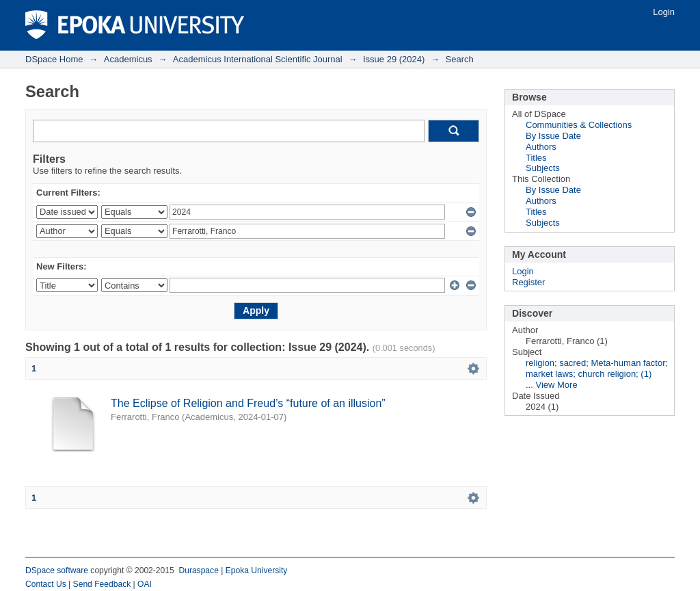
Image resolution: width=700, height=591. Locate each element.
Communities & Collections (579, 125)
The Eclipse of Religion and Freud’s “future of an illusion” (248, 403)
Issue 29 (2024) (394, 59)
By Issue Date (553, 136)
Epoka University (257, 570)
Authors (541, 147)
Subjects (543, 168)
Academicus (128, 59)
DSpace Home (54, 59)
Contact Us (46, 584)
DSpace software (57, 570)
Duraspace (198, 570)
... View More (552, 385)
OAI (145, 584)
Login (664, 12)
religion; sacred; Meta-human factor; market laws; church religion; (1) (597, 368)
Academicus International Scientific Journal (258, 59)
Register (528, 282)
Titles (536, 158)
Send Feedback (102, 584)
